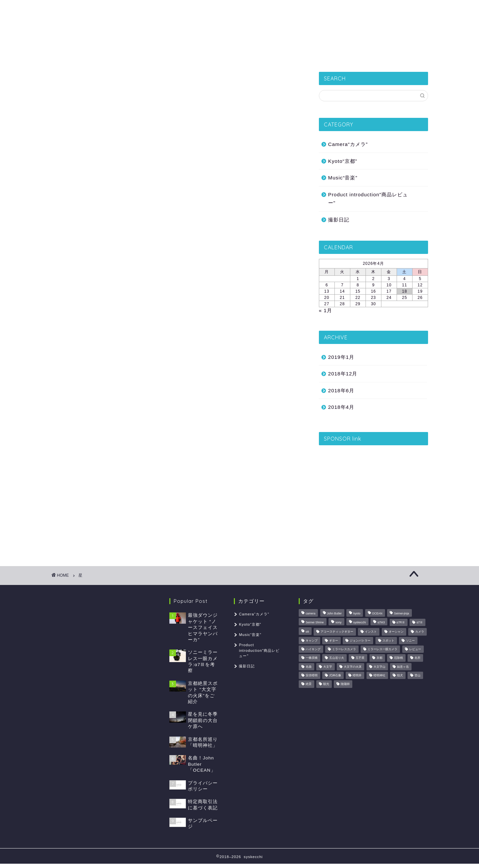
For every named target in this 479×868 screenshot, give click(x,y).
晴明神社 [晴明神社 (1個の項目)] (379, 675)
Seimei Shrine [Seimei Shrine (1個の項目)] (315, 622)
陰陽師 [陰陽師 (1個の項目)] (345, 684)
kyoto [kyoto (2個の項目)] (357, 614)
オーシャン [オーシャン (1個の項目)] (396, 632)
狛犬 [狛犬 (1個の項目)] (400, 675)
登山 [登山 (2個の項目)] (417, 675)
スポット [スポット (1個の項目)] (388, 641)
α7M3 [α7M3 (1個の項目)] (381, 622)
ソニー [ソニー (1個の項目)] (410, 641)
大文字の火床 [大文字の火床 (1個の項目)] (353, 667)
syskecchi (239, 23)
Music (333, 55)
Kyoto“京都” (190, 55)
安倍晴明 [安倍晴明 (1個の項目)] (312, 675)
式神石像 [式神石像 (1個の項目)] (335, 675)
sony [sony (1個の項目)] (339, 622)
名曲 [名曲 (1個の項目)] (309, 667)
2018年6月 (341, 390)
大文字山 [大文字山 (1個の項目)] (379, 667)
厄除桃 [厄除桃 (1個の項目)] (398, 658)
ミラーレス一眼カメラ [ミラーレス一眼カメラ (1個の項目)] (382, 649)
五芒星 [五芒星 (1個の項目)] (360, 658)
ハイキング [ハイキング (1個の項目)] (313, 649)
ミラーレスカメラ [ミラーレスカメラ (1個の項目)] (344, 649)
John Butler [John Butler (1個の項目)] (335, 614)
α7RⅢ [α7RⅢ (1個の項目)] (401, 622)
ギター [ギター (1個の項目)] (334, 641)
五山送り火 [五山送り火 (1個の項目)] (337, 658)
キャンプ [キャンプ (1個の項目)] (312, 641)
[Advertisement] (373, 496)
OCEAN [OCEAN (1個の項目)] (377, 614)
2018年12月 (343, 374)
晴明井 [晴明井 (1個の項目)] (357, 675)
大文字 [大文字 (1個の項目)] (328, 667)
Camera (300, 55)
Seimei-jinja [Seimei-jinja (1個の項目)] (401, 614)
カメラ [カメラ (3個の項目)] (420, 632)
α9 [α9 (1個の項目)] (307, 632)
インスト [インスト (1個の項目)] (371, 632)
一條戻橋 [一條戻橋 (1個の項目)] (312, 658)
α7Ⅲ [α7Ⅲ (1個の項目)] (420, 622)
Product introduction (247, 55)
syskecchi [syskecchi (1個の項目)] (360, 622)
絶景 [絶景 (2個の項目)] (309, 684)
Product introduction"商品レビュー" (368, 199)
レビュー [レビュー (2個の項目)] (415, 649)
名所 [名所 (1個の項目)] (417, 658)
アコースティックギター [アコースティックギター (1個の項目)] (337, 632)
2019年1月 (341, 357)
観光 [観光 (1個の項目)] (326, 684)
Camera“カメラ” (348, 144)
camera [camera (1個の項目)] (310, 614)
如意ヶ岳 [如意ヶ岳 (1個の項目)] (403, 667)
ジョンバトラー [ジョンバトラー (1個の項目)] (360, 641)
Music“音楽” (343, 178)
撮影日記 (149, 55)
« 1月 (326, 310)
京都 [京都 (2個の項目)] (379, 658)
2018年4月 (341, 407)
